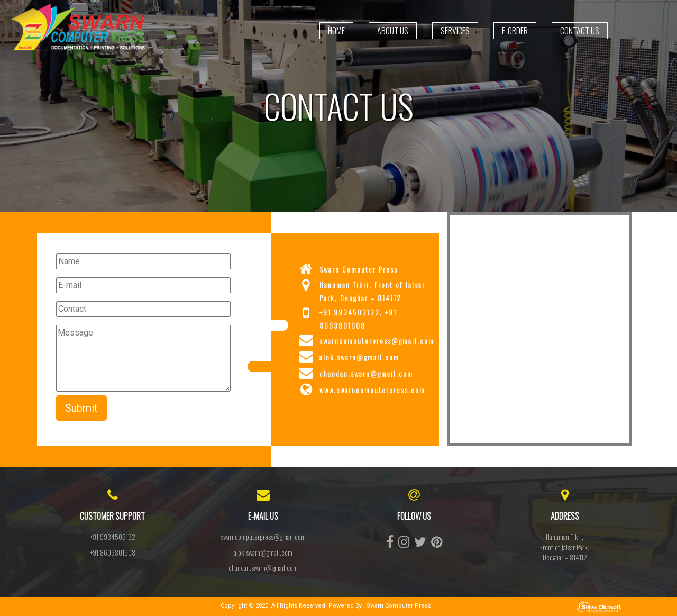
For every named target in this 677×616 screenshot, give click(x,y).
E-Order (515, 31)
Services (455, 31)
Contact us (580, 31)
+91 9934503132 (113, 537)
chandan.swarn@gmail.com (263, 568)
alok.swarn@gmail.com (263, 552)
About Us (393, 31)
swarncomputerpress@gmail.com (263, 537)
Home (336, 31)
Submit (81, 408)
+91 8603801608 (113, 552)
